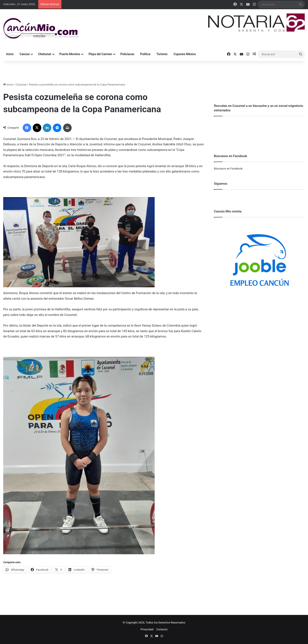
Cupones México (185, 54)
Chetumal (44, 54)
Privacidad (147, 629)
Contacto (162, 629)
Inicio (10, 54)
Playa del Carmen (100, 54)
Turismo (162, 54)
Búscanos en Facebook (228, 169)
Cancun (25, 54)
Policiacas (127, 54)
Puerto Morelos (70, 54)
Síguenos (221, 184)
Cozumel (21, 85)
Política (145, 54)
